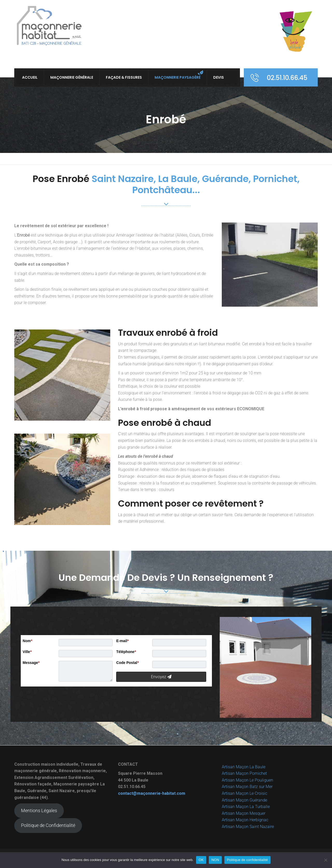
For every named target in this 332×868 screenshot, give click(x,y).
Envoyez (161, 677)
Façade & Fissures (124, 77)
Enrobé (23, 235)
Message (31, 663)
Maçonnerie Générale (72, 77)
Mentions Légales (39, 810)
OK (201, 860)
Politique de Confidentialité (48, 825)
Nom (27, 641)
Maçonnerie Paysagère (178, 77)
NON (215, 860)
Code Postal (127, 663)
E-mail (122, 641)
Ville (27, 652)
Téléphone (126, 652)
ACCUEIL (30, 77)
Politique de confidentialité (247, 860)
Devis (219, 77)
